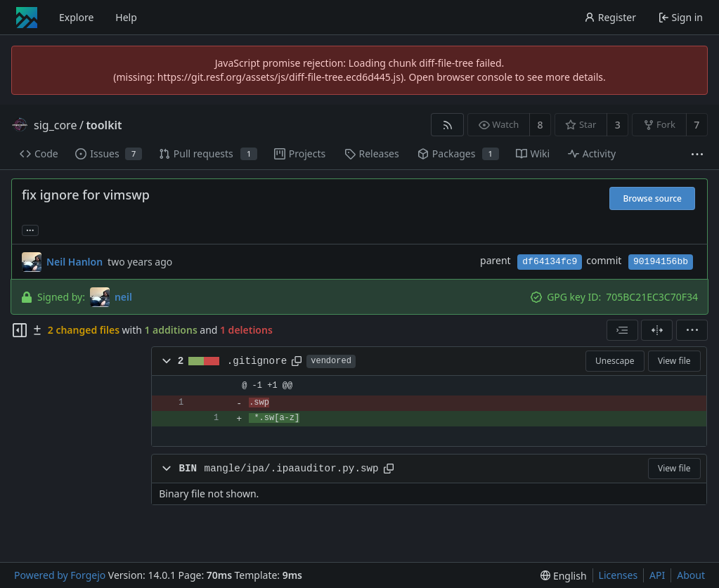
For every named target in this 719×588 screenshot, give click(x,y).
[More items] (697, 154)
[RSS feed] (447, 125)
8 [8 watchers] (540, 125)
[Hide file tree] (20, 330)
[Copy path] (297, 361)
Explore (76, 17)
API (657, 575)
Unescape (615, 361)
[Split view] (657, 330)
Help (126, 17)
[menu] (692, 330)
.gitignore (257, 361)
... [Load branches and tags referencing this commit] (30, 229)
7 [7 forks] (697, 125)
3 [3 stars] (618, 125)
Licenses (618, 575)
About (691, 575)
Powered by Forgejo (60, 575)
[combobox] (622, 330)
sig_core (55, 125)
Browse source (652, 198)
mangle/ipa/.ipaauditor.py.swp (292, 469)
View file (674, 361)
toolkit (104, 125)
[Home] (27, 18)
